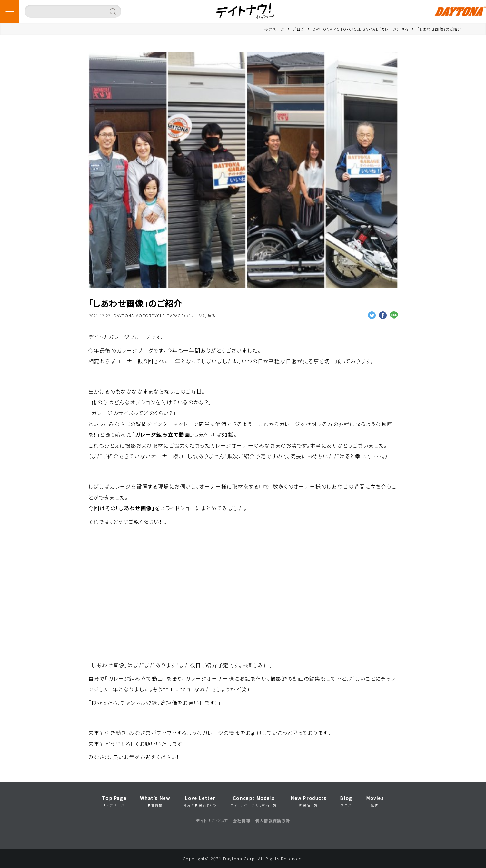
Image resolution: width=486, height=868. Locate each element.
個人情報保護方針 (273, 820)
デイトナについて (212, 820)
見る (212, 315)
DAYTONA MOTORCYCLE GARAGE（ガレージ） (159, 315)
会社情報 (242, 820)
